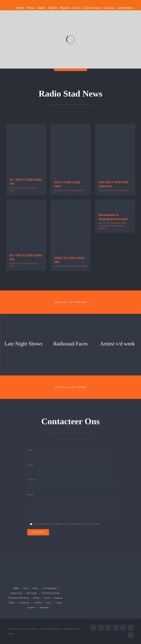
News (26, 588)
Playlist (36, 598)
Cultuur (123, 223)
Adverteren (44, 608)
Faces (49, 603)
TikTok (12, 603)
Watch (47, 598)
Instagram (58, 598)
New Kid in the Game (51, 593)
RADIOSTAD (32, 629)
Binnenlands (115, 223)
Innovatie (102, 226)
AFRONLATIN (72, 266)
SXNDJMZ (80, 190)
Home (16, 588)
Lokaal (109, 226)
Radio (35, 588)
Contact (59, 603)
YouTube (38, 603)
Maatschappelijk (118, 226)
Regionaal (102, 228)
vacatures (31, 608)
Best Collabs (32, 593)
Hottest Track (16, 593)
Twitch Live (24, 603)
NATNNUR (124, 190)
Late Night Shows (50, 588)
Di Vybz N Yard (28, 188)
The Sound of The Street (18, 598)
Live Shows (71, 190)
